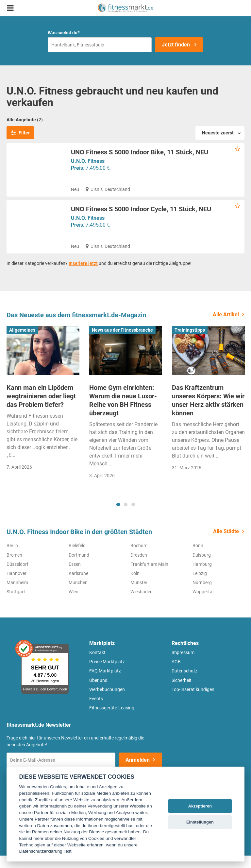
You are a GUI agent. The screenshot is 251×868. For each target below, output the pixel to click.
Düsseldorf (17, 577)
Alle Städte (226, 544)
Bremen (14, 567)
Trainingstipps (190, 342)
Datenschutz (184, 683)
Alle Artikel (226, 327)
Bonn (198, 558)
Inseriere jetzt (83, 276)
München (78, 595)
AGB (176, 674)
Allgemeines (22, 342)
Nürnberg (202, 595)
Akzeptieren (200, 806)
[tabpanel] (43, 412)
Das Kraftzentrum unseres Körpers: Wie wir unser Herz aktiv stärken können (208, 413)
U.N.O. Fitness (88, 161)
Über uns (98, 692)
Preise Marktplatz (107, 674)
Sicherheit (182, 692)
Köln (135, 586)
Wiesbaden (142, 604)
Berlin (12, 558)
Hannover (17, 586)
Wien (74, 604)
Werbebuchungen (107, 702)
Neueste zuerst (218, 133)
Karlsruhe (78, 586)
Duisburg (202, 567)
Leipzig (200, 586)
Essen (75, 577)
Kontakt (97, 665)
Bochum (139, 558)
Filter (20, 133)
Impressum (183, 665)
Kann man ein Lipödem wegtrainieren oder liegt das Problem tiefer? (41, 408)
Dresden (139, 567)
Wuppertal (203, 604)
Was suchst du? (64, 33)
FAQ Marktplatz (105, 683)
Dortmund (79, 567)
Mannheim (17, 595)
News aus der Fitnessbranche (122, 342)
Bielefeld (77, 558)
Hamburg (202, 577)
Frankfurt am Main (149, 577)
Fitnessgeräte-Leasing (112, 720)
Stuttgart (16, 604)
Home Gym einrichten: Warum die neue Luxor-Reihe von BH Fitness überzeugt (123, 413)
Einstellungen (200, 822)
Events (96, 711)
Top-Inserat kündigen (193, 702)
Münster (139, 595)
